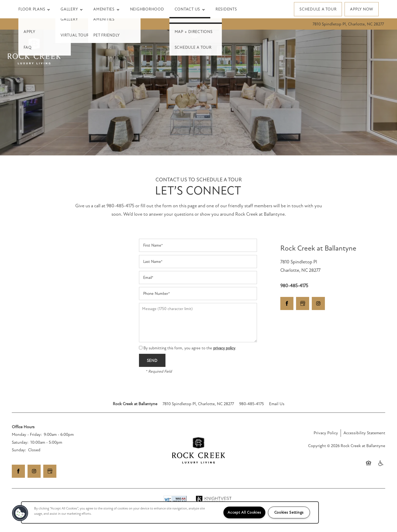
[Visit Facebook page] (287, 303)
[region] (170, 512)
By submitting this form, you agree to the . (190, 348)
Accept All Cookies (244, 512)
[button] (318, 9)
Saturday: (20, 442)
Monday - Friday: (27, 435)
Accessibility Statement (364, 433)
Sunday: (19, 450)
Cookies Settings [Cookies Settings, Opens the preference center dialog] (289, 512)
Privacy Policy (326, 433)
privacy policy (224, 348)
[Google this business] (303, 303)
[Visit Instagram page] (318, 303)
